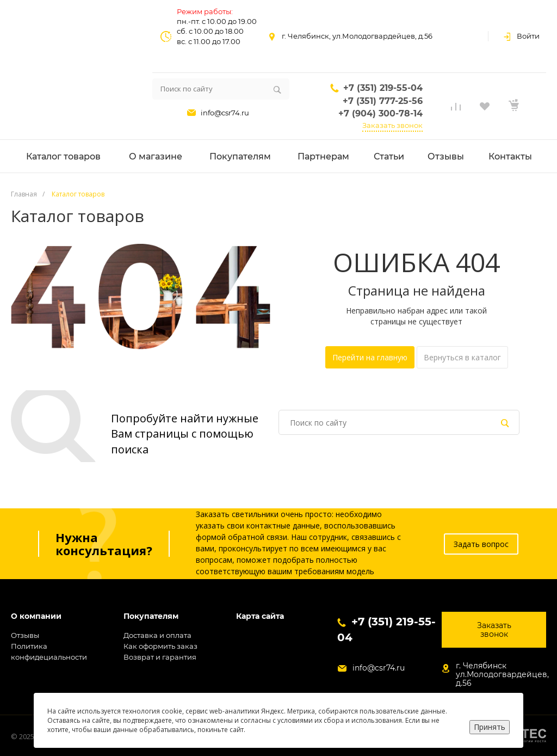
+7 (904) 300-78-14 (380, 113)
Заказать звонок (392, 125)
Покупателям (151, 616)
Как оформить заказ (160, 646)
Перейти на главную (370, 357)
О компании (36, 616)
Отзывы (25, 635)
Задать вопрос (481, 544)
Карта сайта (260, 616)
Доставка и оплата (157, 635)
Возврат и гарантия (160, 657)
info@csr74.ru (225, 113)
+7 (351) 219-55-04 (383, 88)
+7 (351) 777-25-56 (383, 101)
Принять (490, 727)
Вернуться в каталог (462, 357)
